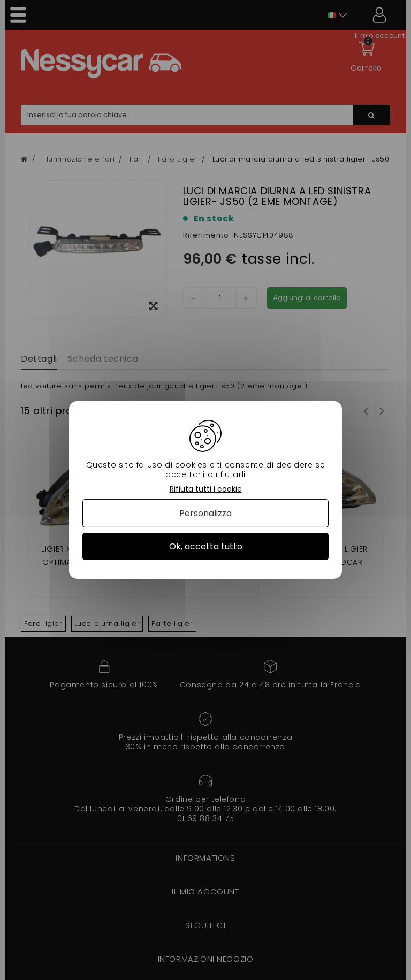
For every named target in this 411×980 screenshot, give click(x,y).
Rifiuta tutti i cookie (206, 489)
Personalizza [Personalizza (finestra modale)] (205, 513)
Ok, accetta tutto (206, 546)
